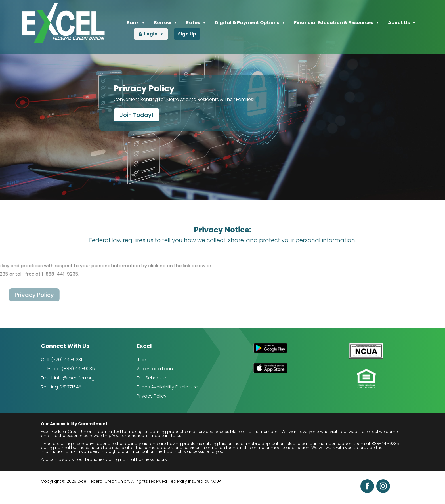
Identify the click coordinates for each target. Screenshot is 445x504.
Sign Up (187, 34)
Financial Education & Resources (337, 23)
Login (154, 34)
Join (141, 360)
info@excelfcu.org (74, 378)
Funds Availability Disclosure (167, 387)
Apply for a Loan (155, 369)
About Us (402, 23)
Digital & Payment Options (250, 23)
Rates (196, 23)
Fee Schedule (152, 378)
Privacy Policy (152, 396)
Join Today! (137, 115)
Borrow (166, 23)
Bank (136, 23)
